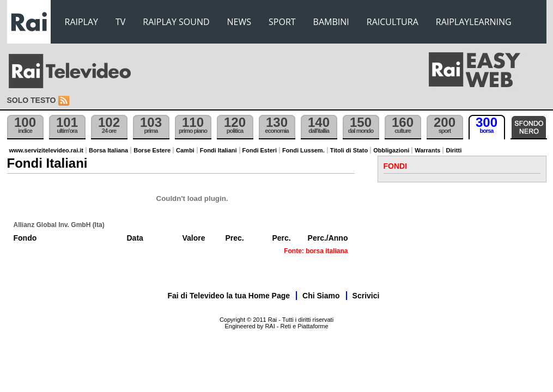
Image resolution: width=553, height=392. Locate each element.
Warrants (427, 150)
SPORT (282, 22)
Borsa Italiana (108, 150)
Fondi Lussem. (303, 150)
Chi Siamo (321, 296)
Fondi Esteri (260, 150)
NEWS (239, 22)
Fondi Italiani (218, 150)
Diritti (454, 150)
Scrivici (366, 296)
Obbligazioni (391, 150)
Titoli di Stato (349, 150)
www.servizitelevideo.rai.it (47, 150)
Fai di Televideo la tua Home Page (229, 296)
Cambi (185, 150)
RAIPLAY (82, 22)
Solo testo (32, 100)
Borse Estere (152, 150)
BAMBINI (331, 22)
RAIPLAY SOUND (176, 22)
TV (120, 22)
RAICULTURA (393, 22)
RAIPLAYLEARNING (474, 22)
